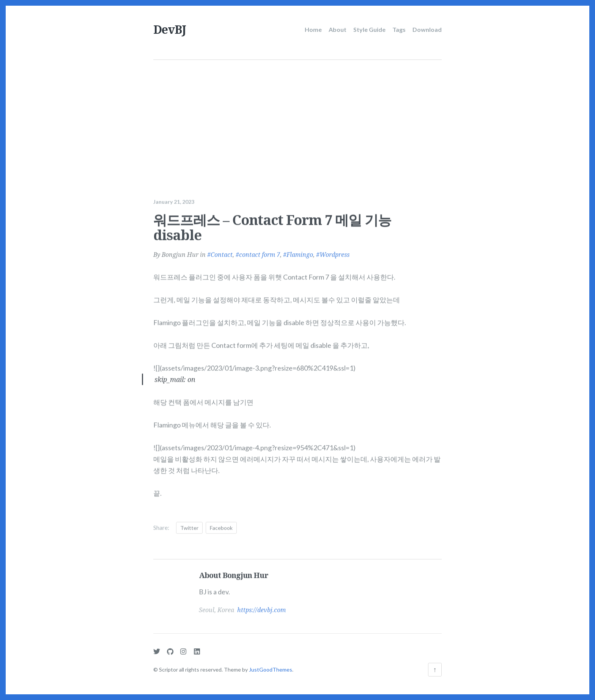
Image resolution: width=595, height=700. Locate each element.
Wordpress (334, 253)
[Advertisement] (299, 117)
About (338, 29)
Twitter (189, 526)
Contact (222, 253)
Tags (399, 29)
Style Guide (369, 29)
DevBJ (170, 29)
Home (313, 29)
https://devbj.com (261, 608)
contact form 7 (260, 253)
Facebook (221, 526)
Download (427, 29)
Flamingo (300, 253)
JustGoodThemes (271, 669)
